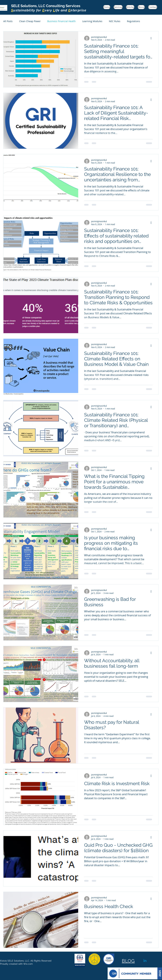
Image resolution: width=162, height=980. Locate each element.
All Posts (8, 21)
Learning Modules (92, 21)
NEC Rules (115, 21)
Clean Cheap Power (30, 21)
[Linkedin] (145, 961)
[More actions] (152, 38)
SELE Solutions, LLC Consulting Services (49, 8)
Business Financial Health (61, 21)
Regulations (133, 21)
